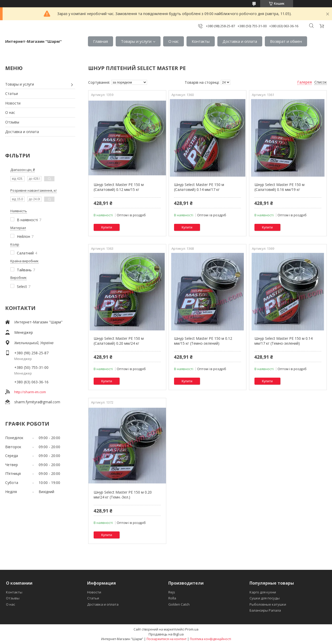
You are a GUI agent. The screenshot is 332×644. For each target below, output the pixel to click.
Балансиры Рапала (265, 610)
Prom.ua (192, 629)
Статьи (12, 94)
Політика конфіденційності (210, 639)
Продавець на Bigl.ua (166, 634)
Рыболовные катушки (268, 604)
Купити (107, 227)
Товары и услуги (136, 41)
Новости (13, 103)
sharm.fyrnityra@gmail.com (37, 402)
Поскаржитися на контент (167, 639)
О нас (174, 41)
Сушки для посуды (265, 598)
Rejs (172, 592)
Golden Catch (179, 604)
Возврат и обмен (286, 41)
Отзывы (12, 122)
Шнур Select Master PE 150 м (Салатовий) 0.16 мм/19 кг (279, 187)
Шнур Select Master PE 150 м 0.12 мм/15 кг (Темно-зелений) (203, 341)
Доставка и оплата (240, 41)
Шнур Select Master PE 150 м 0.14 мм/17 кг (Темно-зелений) (283, 341)
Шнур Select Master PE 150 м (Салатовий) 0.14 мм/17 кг (199, 187)
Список (321, 82)
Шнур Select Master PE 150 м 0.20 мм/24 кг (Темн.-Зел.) (123, 495)
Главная (101, 41)
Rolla (172, 598)
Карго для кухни (263, 592)
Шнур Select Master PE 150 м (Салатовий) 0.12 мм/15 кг (119, 187)
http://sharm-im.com (30, 392)
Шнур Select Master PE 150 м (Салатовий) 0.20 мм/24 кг (119, 341)
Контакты (201, 41)
